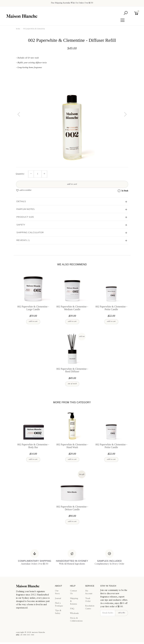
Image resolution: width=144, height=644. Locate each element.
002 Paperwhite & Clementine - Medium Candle (72, 308)
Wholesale (74, 614)
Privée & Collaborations (74, 620)
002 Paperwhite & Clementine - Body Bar (33, 446)
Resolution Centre (89, 608)
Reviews (23, 240)
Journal (58, 599)
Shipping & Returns (74, 601)
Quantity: (20, 174)
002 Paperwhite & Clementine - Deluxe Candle (72, 508)
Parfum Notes (26, 209)
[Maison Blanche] (33, 586)
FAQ (72, 609)
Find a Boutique (59, 605)
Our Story (57, 593)
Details (21, 201)
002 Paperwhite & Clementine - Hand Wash (72, 446)
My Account (89, 593)
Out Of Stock (72, 384)
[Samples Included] (109, 557)
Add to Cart (72, 184)
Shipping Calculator (30, 232)
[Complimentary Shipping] (35, 557)
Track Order (88, 600)
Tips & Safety (58, 612)
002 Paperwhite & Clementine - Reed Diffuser (72, 370)
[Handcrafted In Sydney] (72, 557)
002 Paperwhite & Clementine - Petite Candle (111, 308)
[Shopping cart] (137, 13)
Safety (21, 225)
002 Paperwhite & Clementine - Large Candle (33, 308)
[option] (72, 118)
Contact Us (73, 593)
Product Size (25, 217)
